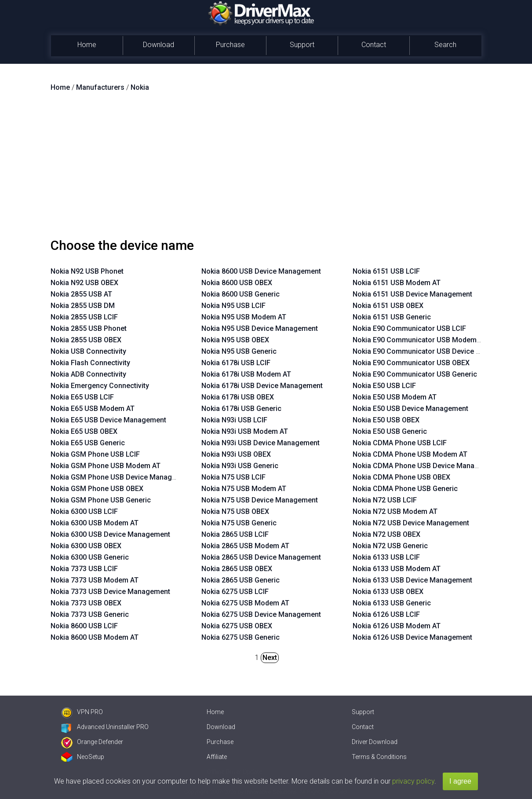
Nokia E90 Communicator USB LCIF (409, 328)
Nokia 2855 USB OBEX (86, 340)
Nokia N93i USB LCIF (234, 420)
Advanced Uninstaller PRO (105, 727)
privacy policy (413, 781)
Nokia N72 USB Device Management (411, 523)
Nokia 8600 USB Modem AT (95, 637)
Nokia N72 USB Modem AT (395, 511)
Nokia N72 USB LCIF (385, 500)
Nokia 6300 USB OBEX (86, 546)
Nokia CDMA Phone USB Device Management (426, 466)
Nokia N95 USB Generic (239, 351)
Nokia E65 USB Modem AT (93, 409)
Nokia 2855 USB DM (83, 306)
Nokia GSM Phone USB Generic (101, 500)
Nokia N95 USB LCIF (233, 306)
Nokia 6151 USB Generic (392, 317)
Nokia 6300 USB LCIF (84, 511)
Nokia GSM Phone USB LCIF (95, 454)
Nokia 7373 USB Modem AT (95, 580)
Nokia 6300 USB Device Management (110, 534)
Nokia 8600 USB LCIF (84, 626)
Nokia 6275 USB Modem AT (245, 603)
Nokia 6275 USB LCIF (235, 592)
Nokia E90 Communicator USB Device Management (435, 351)
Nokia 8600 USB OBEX (237, 283)
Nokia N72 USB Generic (390, 546)
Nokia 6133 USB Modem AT (397, 569)
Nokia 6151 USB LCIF (386, 271)
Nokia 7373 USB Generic (90, 614)
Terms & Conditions (379, 757)
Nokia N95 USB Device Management (260, 328)
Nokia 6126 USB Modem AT (397, 626)
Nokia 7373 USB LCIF (84, 569)
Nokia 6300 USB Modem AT (95, 523)
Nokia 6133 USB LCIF (386, 557)
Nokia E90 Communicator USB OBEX (411, 363)
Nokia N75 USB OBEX (235, 511)
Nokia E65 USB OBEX (84, 431)
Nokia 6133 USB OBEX (388, 592)
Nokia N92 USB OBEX (84, 283)
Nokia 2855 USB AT (81, 294)
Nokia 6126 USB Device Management (412, 637)
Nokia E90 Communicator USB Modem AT (420, 340)
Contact (374, 45)
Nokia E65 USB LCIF (82, 397)
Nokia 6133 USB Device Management (412, 580)
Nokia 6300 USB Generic (90, 557)
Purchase (230, 45)
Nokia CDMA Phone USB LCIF (400, 443)
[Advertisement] (266, 169)
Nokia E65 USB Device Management (108, 420)
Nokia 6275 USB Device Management (261, 614)
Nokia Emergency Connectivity (100, 386)
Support (302, 45)
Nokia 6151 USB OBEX (388, 306)
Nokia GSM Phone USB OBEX (97, 489)
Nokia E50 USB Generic (390, 431)
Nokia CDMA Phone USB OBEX (401, 477)
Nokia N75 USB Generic (239, 523)
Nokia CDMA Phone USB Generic (405, 489)
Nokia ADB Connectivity (88, 374)
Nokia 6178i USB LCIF (236, 363)
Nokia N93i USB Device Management (261, 443)
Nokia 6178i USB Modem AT (246, 374)
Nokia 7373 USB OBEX (86, 603)
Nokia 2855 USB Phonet (89, 328)
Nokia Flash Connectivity (90, 363)
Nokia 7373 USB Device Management (110, 592)
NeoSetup (83, 757)
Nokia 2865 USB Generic (240, 580)
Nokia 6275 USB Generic (240, 637)
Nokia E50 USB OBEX (386, 420)
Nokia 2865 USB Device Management (261, 557)
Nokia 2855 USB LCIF (84, 317)
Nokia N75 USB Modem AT (244, 489)
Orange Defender (92, 742)
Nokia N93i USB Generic (240, 466)
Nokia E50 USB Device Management (410, 409)
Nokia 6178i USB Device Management (262, 386)
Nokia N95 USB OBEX (235, 340)
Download (159, 45)
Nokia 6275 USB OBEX (237, 626)
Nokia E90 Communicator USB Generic (415, 374)
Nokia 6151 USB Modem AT (397, 283)
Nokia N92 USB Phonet (87, 271)
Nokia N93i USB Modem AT (245, 431)
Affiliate (217, 757)
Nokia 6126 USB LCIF (386, 614)
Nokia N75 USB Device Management (260, 500)
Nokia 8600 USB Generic (240, 294)
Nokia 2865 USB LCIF (235, 534)
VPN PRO (82, 712)
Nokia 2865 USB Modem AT (245, 546)
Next (270, 658)
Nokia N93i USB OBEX (236, 454)
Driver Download (375, 742)
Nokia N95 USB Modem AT (244, 317)
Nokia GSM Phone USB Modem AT (106, 466)
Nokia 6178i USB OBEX (238, 397)
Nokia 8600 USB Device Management (261, 271)
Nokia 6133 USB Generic (392, 603)
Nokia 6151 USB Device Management (412, 294)
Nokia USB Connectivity (88, 351)
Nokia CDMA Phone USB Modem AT (410, 454)
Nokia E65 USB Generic (88, 443)
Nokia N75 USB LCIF (233, 477)
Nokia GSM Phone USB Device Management (121, 477)
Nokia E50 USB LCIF (384, 386)
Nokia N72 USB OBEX (386, 534)
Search (445, 45)
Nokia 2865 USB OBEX (237, 569)
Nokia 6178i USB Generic (241, 409)
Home (87, 45)
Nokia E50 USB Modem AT (395, 397)
